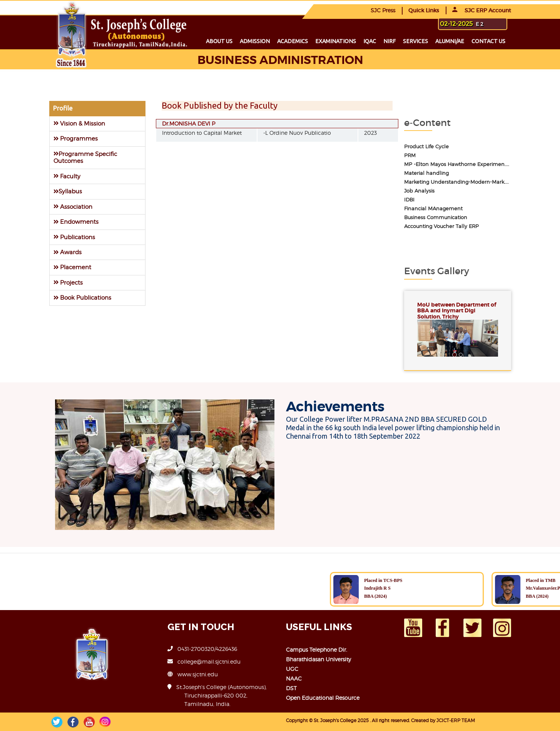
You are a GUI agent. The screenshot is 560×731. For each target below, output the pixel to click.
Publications (74, 237)
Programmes (76, 138)
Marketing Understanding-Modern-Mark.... (456, 182)
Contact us (488, 41)
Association (73, 207)
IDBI (409, 200)
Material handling (426, 173)
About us (219, 41)
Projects (68, 283)
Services (415, 41)
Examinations (336, 41)
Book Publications (82, 298)
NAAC (294, 678)
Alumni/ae (450, 41)
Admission (255, 41)
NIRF (389, 41)
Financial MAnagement (433, 209)
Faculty (67, 176)
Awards (68, 252)
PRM (410, 155)
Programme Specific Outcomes (85, 157)
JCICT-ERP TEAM (456, 720)
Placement (72, 267)
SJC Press (383, 10)
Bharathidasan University (318, 659)
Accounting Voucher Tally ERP (441, 226)
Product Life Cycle (426, 147)
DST (291, 688)
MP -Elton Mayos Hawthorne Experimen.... (457, 164)
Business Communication (436, 217)
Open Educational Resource (323, 698)
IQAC (370, 41)
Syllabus (68, 191)
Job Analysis (419, 191)
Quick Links (424, 10)
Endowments (76, 222)
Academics (293, 41)
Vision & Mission (79, 123)
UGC (292, 669)
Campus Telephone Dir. (317, 650)
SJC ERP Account (482, 10)
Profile (63, 108)
